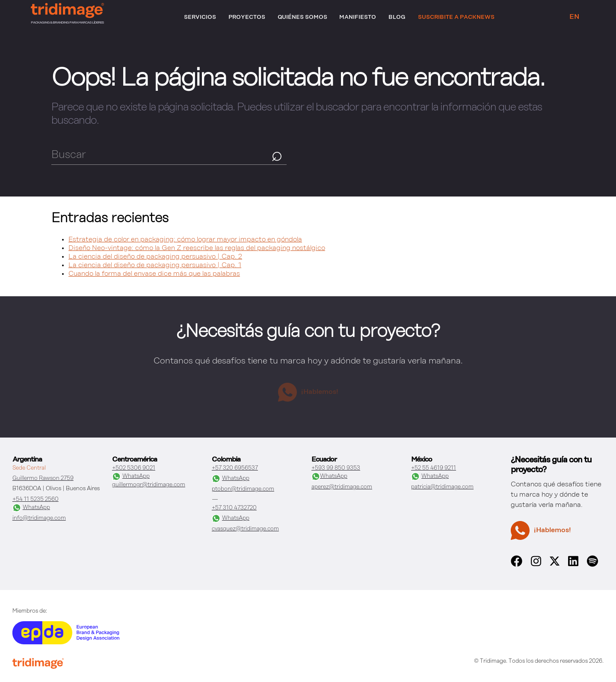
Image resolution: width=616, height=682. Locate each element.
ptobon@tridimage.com (243, 489)
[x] (555, 564)
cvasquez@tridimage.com (245, 529)
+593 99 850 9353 (336, 468)
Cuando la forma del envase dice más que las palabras (154, 274)
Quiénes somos (302, 17)
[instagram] (536, 565)
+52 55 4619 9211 (434, 468)
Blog (397, 17)
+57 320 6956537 (235, 468)
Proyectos (247, 17)
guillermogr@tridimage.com (149, 485)
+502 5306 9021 (134, 468)
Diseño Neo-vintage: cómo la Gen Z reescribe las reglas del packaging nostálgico (197, 248)
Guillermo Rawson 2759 (43, 478)
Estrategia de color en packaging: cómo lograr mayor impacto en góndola (185, 240)
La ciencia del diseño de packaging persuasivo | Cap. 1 (155, 265)
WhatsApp (31, 508)
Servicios (200, 17)
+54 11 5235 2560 (36, 499)
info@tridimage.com (39, 518)
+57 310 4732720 (234, 508)
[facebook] (517, 565)
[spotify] (592, 565)
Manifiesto (358, 17)
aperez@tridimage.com (342, 487)
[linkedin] (573, 565)
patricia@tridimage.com (442, 487)
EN (574, 17)
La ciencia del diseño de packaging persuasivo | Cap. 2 (155, 257)
